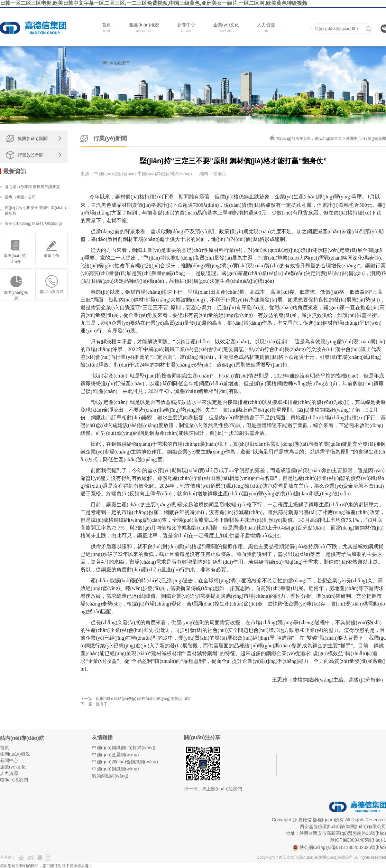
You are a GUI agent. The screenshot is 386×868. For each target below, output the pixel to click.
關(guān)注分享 (202, 737)
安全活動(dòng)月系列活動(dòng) (33, 224)
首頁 (5, 748)
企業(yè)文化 (13, 767)
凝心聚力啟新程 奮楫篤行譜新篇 (32, 187)
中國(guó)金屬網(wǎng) (115, 755)
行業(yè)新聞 (31, 155)
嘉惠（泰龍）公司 (20, 197)
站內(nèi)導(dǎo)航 (22, 738)
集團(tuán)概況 (15, 754)
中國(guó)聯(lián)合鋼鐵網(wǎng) (125, 762)
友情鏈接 (102, 737)
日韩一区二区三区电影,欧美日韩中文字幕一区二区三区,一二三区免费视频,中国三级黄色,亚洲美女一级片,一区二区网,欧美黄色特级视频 (154, 3)
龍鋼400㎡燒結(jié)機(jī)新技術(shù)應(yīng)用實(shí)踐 (143, 699)
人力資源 (9, 773)
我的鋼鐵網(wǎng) (110, 776)
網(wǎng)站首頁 (328, 138)
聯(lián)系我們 (14, 780)
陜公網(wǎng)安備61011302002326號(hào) (339, 847)
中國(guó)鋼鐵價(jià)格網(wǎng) (124, 748)
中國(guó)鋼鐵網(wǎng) (115, 769)
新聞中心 (354, 138)
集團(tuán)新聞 (33, 138)
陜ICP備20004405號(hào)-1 (358, 840)
